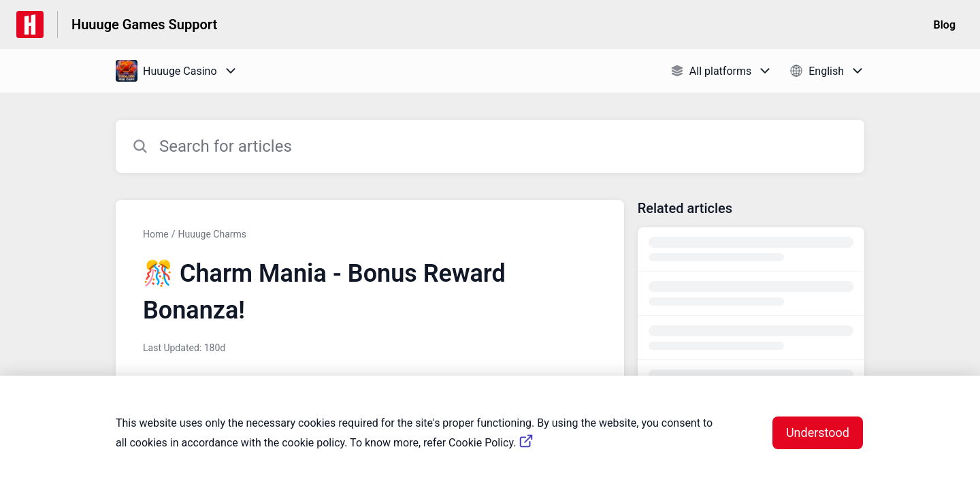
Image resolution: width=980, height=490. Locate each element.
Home (156, 234)
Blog (945, 25)
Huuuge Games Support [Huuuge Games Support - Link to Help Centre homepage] (144, 24)
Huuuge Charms (212, 234)
